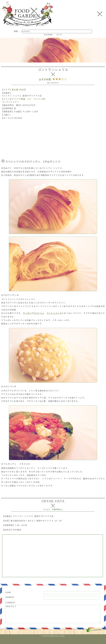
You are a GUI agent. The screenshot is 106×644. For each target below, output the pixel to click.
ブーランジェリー (10, 102)
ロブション (39, 313)
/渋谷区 (22, 90)
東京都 (15, 90)
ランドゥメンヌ (54, 313)
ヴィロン (27, 313)
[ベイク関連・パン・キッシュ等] (29, 99)
